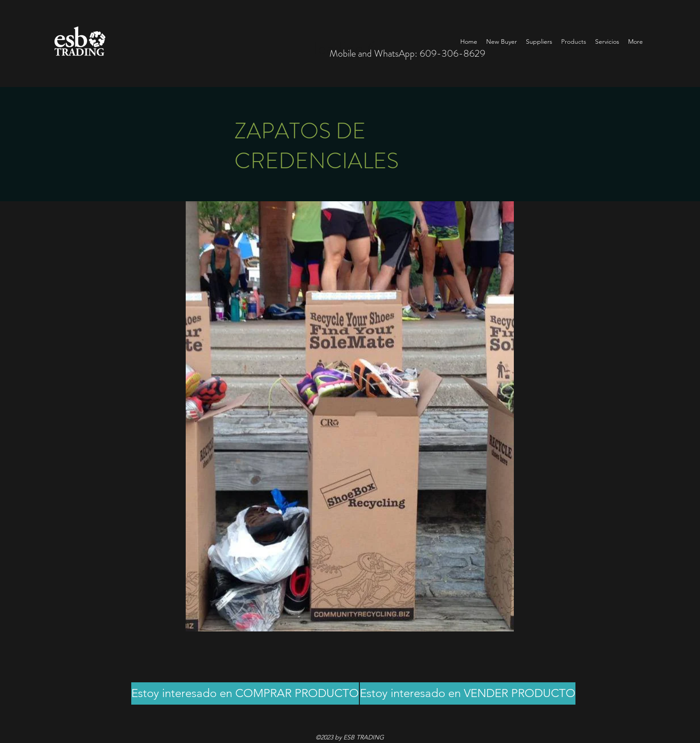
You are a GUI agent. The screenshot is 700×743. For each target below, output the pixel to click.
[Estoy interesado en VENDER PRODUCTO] (468, 693)
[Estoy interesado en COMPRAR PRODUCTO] (245, 693)
